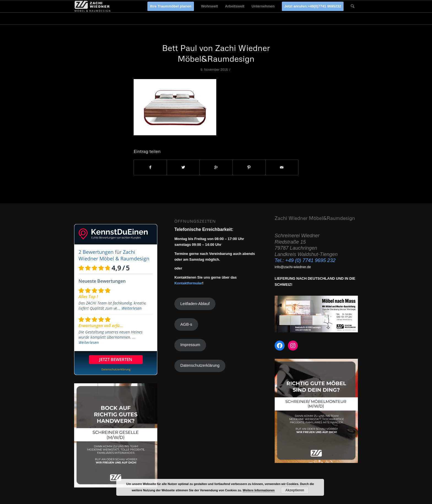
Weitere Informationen (259, 490)
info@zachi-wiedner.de (293, 267)
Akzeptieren (295, 490)
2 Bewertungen (96, 252)
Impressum (190, 345)
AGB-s (186, 324)
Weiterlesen (132, 308)
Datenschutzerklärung (200, 365)
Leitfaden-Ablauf (195, 304)
